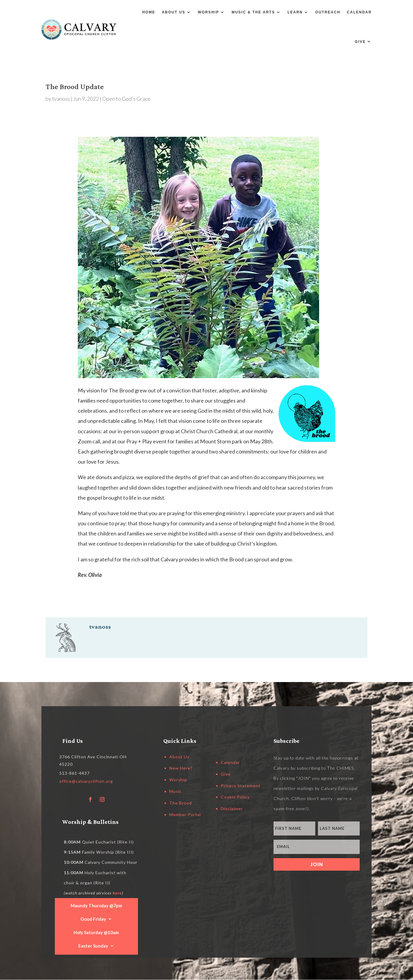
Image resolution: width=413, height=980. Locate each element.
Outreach (328, 12)
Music (176, 791)
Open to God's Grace (126, 99)
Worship (208, 12)
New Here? (181, 768)
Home (149, 12)
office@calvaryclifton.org (86, 781)
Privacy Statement (241, 786)
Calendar (359, 12)
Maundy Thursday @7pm (96, 905)
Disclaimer (232, 809)
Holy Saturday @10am (96, 932)
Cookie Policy (235, 797)
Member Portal (185, 814)
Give (360, 42)
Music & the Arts (253, 12)
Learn (295, 12)
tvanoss (61, 99)
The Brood (181, 803)
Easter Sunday (93, 945)
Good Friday (93, 919)
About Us (174, 12)
